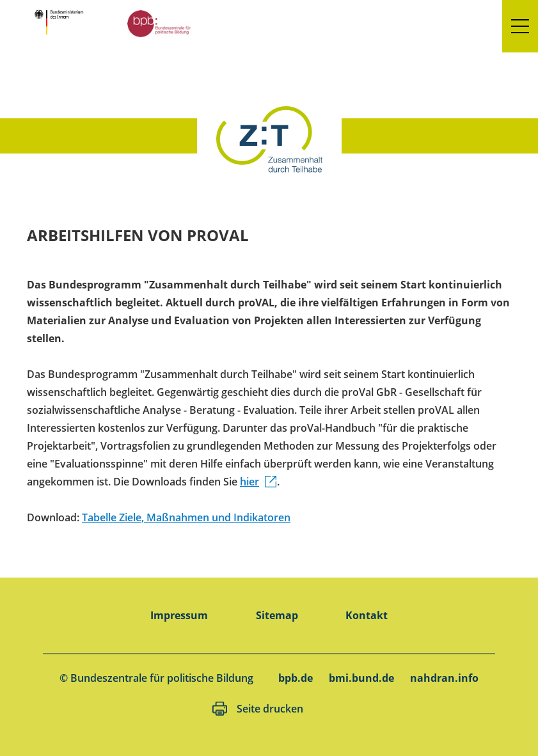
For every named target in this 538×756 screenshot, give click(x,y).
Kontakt (367, 615)
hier (249, 482)
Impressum (179, 615)
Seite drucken (270, 709)
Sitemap (277, 615)
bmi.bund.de (361, 678)
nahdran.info (444, 678)
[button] (520, 26)
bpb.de (296, 678)
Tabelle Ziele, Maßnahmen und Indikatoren (186, 517)
